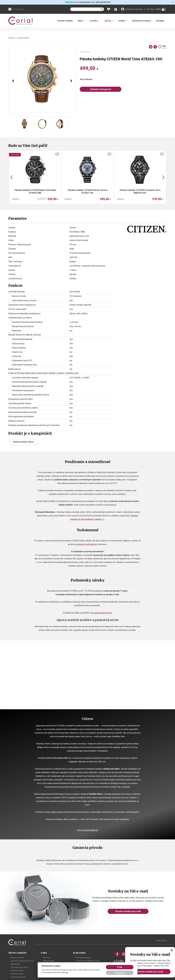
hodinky (94, 21)
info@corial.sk (18, 9)
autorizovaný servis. (103, 613)
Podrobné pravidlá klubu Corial (87, 961)
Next (163, 177)
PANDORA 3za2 (71, 2)
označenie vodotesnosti (86, 544)
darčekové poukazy (142, 21)
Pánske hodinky (23, 38)
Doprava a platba (17, 958)
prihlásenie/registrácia (134, 9)
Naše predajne (49, 961)
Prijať (120, 967)
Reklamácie (15, 964)
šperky (108, 21)
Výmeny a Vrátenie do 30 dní (22, 961)
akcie (80, 21)
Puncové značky (17, 971)
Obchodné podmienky (19, 967)
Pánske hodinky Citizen (23, 442)
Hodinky (11, 38)
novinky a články (65, 21)
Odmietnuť (120, 973)
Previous (12, 177)
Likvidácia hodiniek (18, 977)
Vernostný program (83, 958)
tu (67, 972)
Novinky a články (17, 974)
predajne (160, 21)
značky (122, 21)
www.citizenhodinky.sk (88, 830)
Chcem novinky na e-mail (128, 911)
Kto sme (46, 958)
